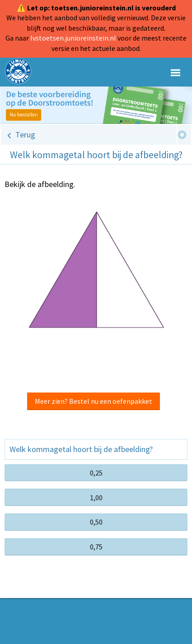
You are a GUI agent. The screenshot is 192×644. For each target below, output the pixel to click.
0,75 (96, 547)
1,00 (96, 498)
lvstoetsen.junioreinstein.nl (73, 38)
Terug (25, 135)
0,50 (96, 522)
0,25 (96, 473)
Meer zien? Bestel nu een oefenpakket (94, 401)
